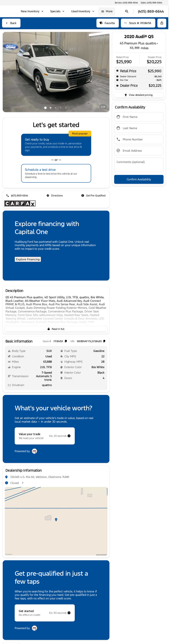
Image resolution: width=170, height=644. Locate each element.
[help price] (117, 86)
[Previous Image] (8, 72)
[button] (11, 72)
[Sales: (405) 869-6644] (151, 3)
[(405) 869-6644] (17, 196)
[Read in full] (56, 329)
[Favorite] (108, 23)
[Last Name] (139, 128)
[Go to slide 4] (61, 108)
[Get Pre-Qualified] (94, 196)
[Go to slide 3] (56, 108)
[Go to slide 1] (45, 108)
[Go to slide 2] (51, 108)
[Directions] (55, 196)
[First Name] (139, 117)
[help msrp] (117, 71)
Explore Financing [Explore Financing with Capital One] (28, 259)
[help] (117, 80)
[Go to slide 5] (66, 108)
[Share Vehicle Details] (162, 23)
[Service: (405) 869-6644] (126, 3)
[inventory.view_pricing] (139, 95)
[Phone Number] (139, 139)
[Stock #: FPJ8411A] (138, 23)
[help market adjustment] (117, 76)
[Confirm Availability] (139, 179)
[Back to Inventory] (11, 23)
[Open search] (126, 11)
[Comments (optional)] (139, 165)
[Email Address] (139, 151)
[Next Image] (104, 72)
